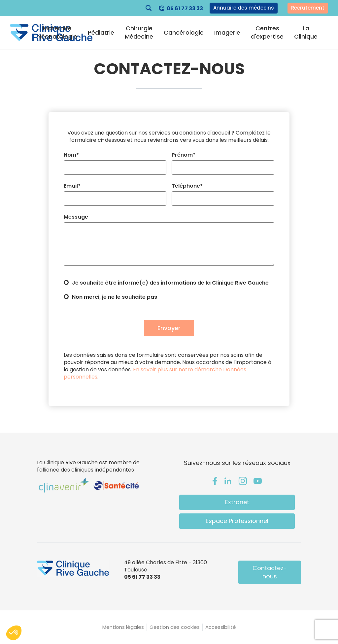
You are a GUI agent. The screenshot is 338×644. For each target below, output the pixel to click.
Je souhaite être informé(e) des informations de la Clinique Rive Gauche (170, 283)
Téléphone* (187, 186)
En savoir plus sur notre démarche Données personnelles (155, 373)
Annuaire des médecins (244, 8)
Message (76, 217)
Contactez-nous (270, 572)
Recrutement (308, 8)
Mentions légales (123, 627)
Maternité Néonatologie (57, 32)
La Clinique (306, 32)
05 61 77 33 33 (185, 8)
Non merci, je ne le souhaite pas (115, 297)
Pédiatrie (101, 33)
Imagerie (227, 33)
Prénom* (184, 155)
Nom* (71, 155)
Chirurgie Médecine (139, 32)
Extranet (237, 502)
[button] (14, 633)
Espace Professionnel (237, 521)
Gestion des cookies (175, 627)
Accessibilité (221, 627)
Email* (72, 186)
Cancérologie (184, 33)
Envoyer (169, 328)
